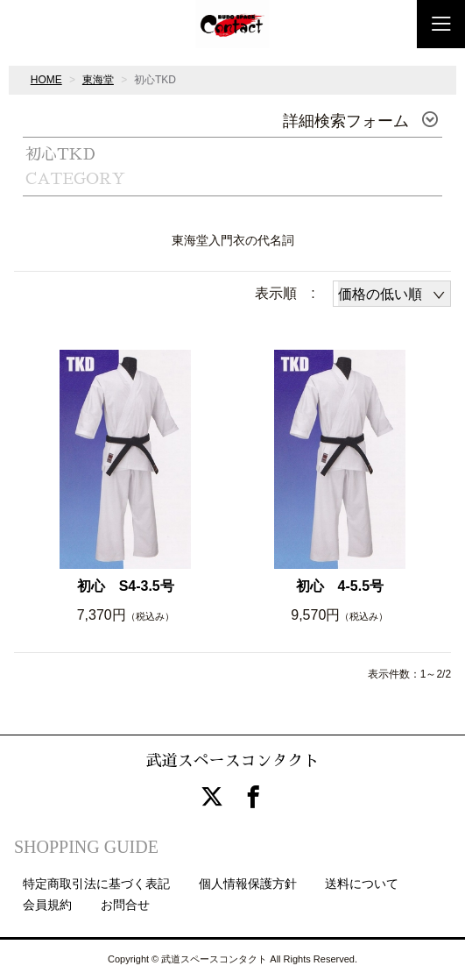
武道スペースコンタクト (232, 761)
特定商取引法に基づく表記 (96, 884)
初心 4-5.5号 (340, 586)
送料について (362, 884)
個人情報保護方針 (248, 884)
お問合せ (125, 905)
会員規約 (47, 905)
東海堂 (98, 80)
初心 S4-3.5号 (126, 586)
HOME (46, 80)
